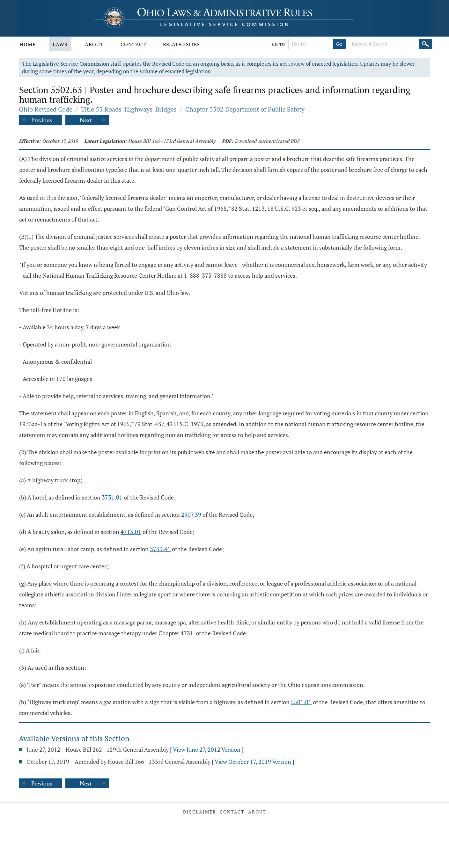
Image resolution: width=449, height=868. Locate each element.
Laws (60, 44)
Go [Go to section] (339, 44)
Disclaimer (200, 812)
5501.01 (301, 702)
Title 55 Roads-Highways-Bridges (129, 109)
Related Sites (181, 44)
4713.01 (131, 532)
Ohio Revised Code (46, 109)
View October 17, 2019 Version (253, 762)
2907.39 (191, 514)
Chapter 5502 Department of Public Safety (245, 109)
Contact (133, 44)
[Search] (425, 44)
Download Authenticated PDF (267, 141)
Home (28, 44)
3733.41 (160, 549)
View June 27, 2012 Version (207, 749)
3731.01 (112, 497)
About (94, 44)
